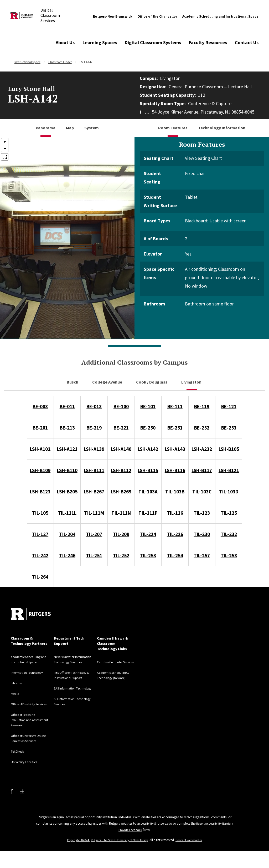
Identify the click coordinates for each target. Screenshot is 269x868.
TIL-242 (40, 555)
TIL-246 (67, 555)
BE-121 (229, 406)
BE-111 (175, 406)
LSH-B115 (148, 470)
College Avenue (108, 382)
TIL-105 (40, 513)
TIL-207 (94, 534)
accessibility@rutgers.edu (159, 834)
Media (15, 693)
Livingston (192, 382)
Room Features (173, 128)
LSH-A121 (67, 449)
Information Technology (29, 672)
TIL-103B (175, 492)
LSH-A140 (121, 449)
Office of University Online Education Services (26, 746)
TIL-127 (40, 534)
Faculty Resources (208, 42)
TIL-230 (202, 534)
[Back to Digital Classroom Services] (22, 17)
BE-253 (229, 428)
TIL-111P (148, 513)
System (92, 128)
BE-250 (148, 428)
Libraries (18, 683)
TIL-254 (175, 555)
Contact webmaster (192, 851)
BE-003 (40, 406)
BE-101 (148, 406)
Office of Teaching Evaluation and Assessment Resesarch (29, 725)
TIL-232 (229, 534)
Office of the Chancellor (157, 16)
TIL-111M (94, 513)
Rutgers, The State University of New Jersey (120, 851)
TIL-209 (121, 534)
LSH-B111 (94, 470)
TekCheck (18, 762)
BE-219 (94, 428)
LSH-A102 (40, 449)
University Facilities (26, 772)
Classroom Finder (60, 62)
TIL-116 (175, 513)
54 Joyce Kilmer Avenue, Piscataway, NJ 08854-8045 (197, 112)
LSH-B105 (229, 449)
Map (70, 128)
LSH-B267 (94, 492)
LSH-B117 (202, 470)
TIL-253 (148, 555)
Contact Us (247, 42)
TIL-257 (202, 555)
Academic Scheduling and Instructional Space (220, 16)
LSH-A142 (148, 449)
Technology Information (222, 128)
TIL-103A (148, 492)
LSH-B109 (40, 470)
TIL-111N (121, 513)
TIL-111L (67, 513)
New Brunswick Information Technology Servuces (72, 662)
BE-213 (67, 428)
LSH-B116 (175, 470)
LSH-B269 (121, 492)
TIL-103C (202, 492)
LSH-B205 (67, 492)
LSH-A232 (202, 449)
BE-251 (175, 428)
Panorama (46, 128)
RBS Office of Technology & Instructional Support (70, 683)
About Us (65, 42)
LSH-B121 (229, 470)
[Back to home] (31, 614)
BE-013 (94, 406)
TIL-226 (175, 534)
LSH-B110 (67, 470)
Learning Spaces (100, 42)
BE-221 (121, 428)
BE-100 (121, 406)
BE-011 (67, 406)
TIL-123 (202, 513)
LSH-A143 (175, 449)
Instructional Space (27, 62)
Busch (73, 382)
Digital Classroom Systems (153, 42)
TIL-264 (40, 577)
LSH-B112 (121, 470)
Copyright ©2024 (76, 851)
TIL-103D (229, 492)
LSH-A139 (94, 449)
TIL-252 (121, 555)
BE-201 (40, 428)
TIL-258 (229, 555)
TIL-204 (67, 534)
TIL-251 (94, 555)
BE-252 (202, 428)
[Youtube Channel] (18, 802)
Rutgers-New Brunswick (113, 16)
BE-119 (202, 406)
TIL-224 (148, 534)
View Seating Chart (203, 158)
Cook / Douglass (152, 382)
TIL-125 (229, 513)
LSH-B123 (40, 492)
